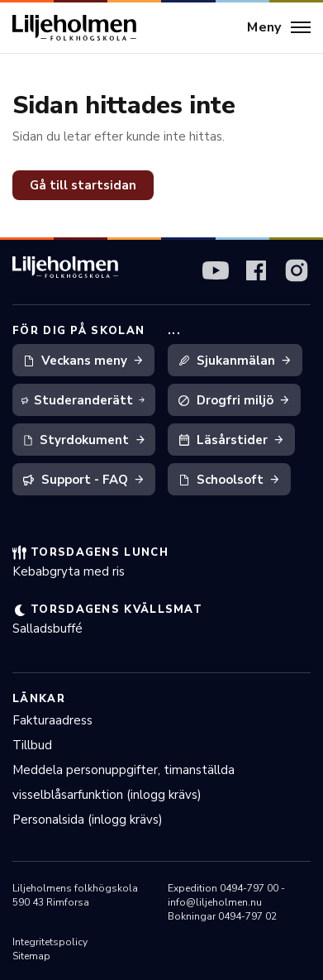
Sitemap (31, 956)
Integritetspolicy (50, 942)
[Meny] (279, 28)
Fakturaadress (52, 720)
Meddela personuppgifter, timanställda (123, 770)
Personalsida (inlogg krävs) (88, 820)
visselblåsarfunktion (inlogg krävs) (107, 795)
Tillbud (32, 745)
